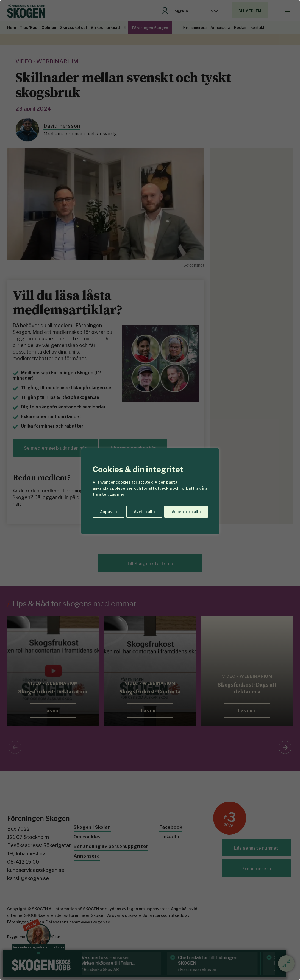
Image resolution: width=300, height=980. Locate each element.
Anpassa (108, 512)
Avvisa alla (144, 512)
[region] (150, 490)
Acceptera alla (186, 512)
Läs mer (117, 494)
